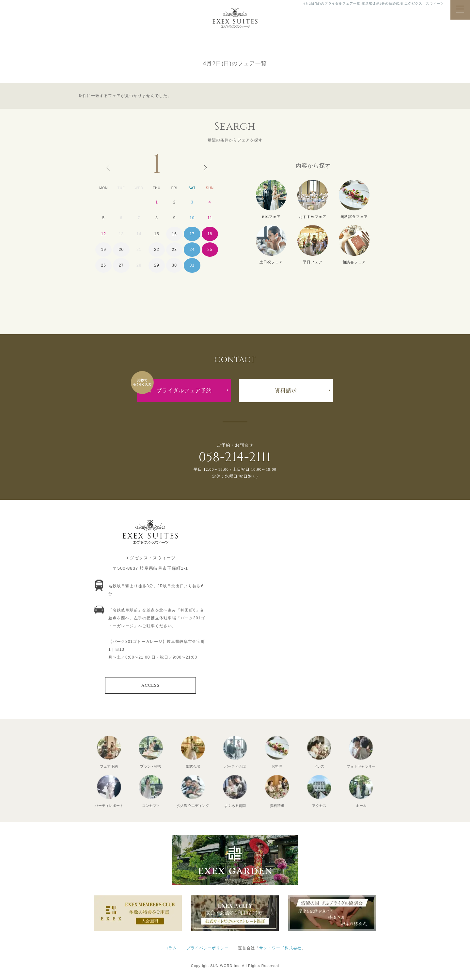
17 (192, 234)
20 (121, 250)
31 (192, 265)
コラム (171, 948)
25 (210, 250)
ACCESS (150, 685)
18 (210, 234)
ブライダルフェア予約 (184, 391)
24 (192, 250)
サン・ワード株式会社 (280, 948)
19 (103, 250)
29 (157, 265)
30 (174, 265)
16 (174, 234)
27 (121, 265)
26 (103, 265)
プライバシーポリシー (208, 948)
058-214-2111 (235, 457)
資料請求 (286, 391)
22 (157, 250)
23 (174, 250)
